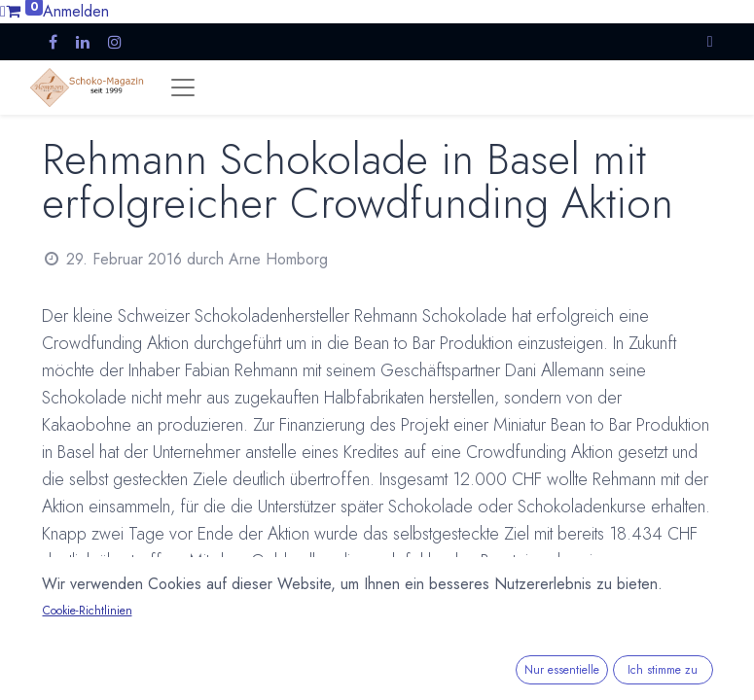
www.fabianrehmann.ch (324, 670)
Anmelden (76, 11)
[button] (710, 41)
